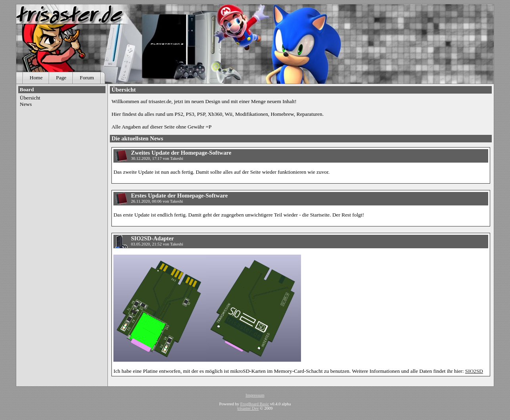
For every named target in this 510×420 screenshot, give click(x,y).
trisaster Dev (248, 408)
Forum (87, 78)
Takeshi (177, 158)
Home (36, 78)
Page (61, 78)
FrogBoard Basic (255, 404)
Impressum (255, 395)
